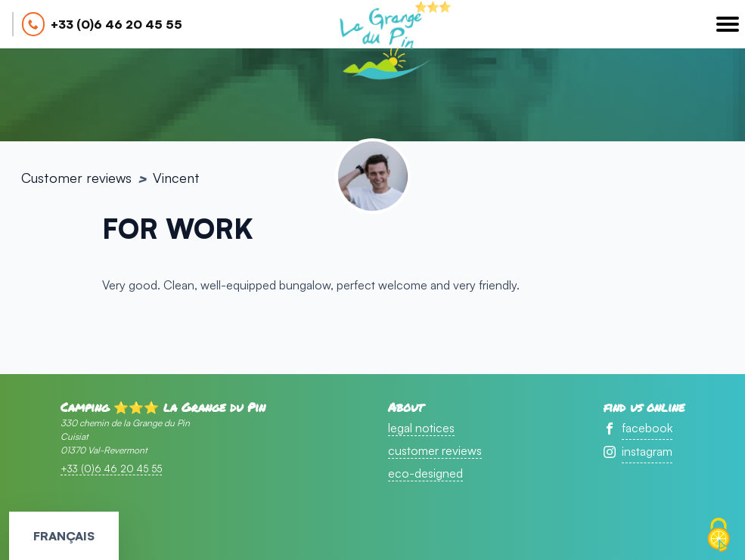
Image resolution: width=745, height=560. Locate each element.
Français (64, 536)
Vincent (176, 178)
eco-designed (425, 473)
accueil (383, 42)
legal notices (421, 428)
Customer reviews (76, 178)
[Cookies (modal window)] (719, 535)
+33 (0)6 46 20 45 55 (116, 24)
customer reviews (435, 450)
